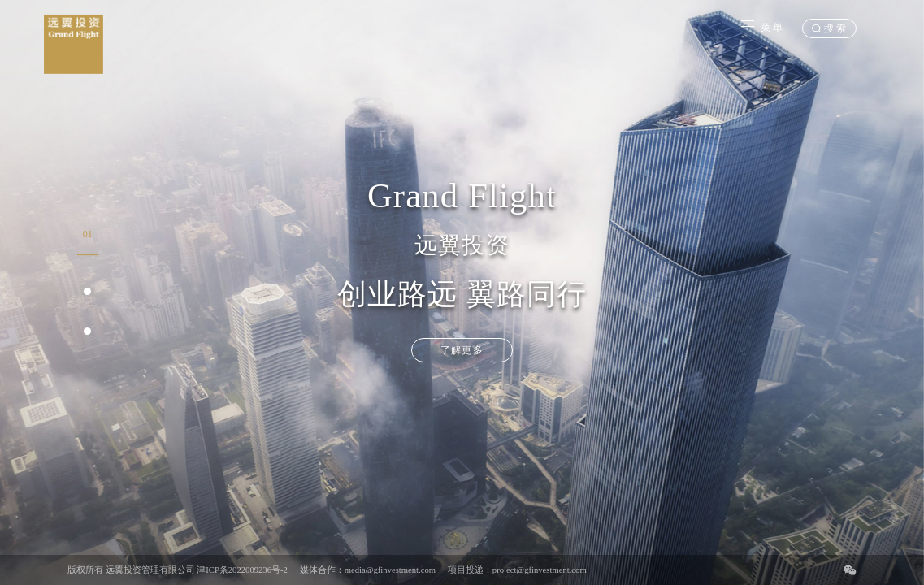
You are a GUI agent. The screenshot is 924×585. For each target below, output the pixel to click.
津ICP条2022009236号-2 (242, 570)
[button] (88, 240)
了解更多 (462, 350)
